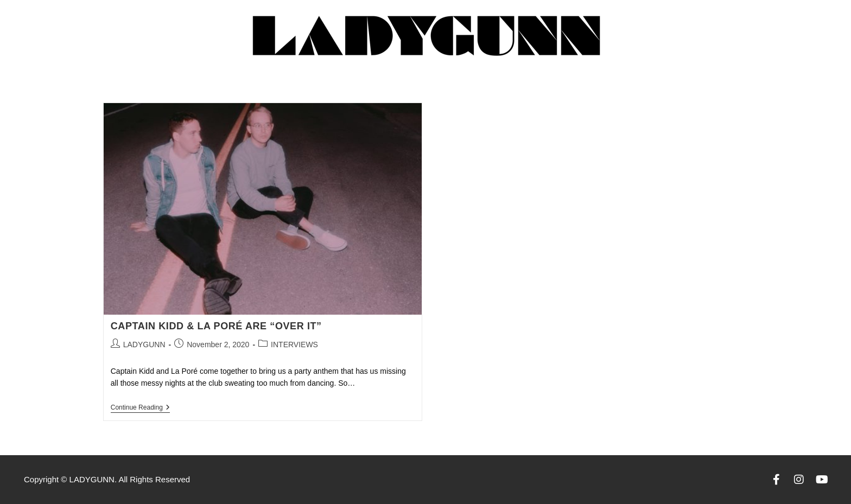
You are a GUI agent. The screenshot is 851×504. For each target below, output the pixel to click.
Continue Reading (140, 407)
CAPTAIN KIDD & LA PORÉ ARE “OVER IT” (216, 326)
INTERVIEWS (294, 344)
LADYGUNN (144, 344)
